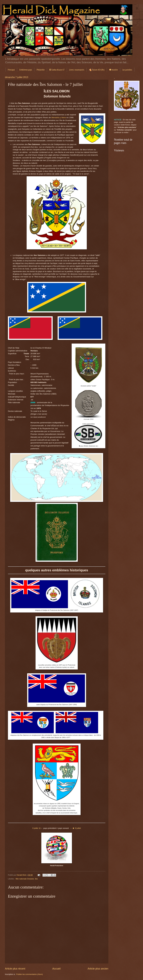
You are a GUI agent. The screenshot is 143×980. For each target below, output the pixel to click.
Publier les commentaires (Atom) (30, 974)
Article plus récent (15, 969)
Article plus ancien (98, 969)
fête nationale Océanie (25, 879)
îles (36, 879)
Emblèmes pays (26, 70)
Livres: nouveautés (77, 70)
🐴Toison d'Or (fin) (97, 70)
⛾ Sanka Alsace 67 (57, 70)
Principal (11, 70)
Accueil (56, 969)
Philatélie (41, 70)
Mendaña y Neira (58, 118)
